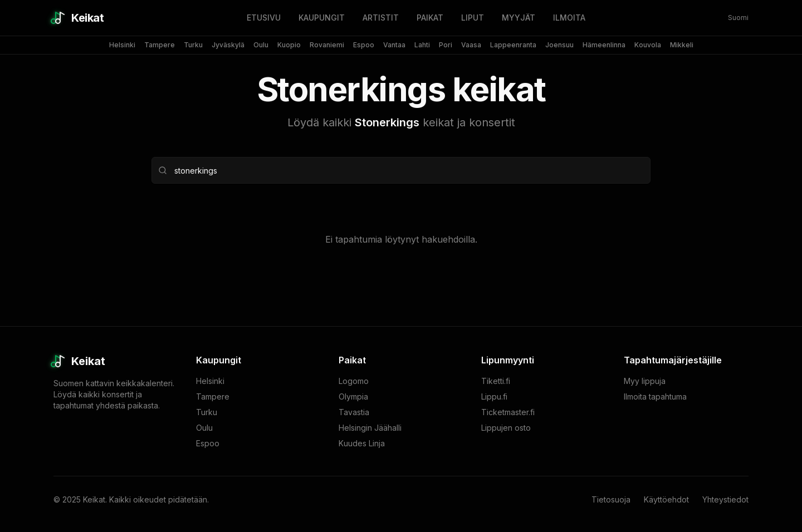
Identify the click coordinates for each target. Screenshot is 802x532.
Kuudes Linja (362, 443)
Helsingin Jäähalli (370, 428)
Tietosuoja (611, 499)
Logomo (354, 381)
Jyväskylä (228, 45)
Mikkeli (682, 45)
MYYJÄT (519, 18)
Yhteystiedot (725, 499)
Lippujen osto (506, 428)
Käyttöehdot (666, 499)
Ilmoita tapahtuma (655, 396)
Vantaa (394, 45)
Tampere (160, 45)
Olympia (353, 396)
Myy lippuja (645, 381)
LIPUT (473, 18)
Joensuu (559, 45)
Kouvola (648, 45)
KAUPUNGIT (322, 18)
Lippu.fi (494, 396)
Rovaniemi (327, 45)
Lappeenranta (513, 45)
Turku (193, 45)
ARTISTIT (381, 18)
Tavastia (354, 412)
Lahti (422, 45)
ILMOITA (569, 18)
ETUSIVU (264, 18)
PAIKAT (430, 18)
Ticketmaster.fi (508, 412)
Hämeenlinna (604, 45)
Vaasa (471, 45)
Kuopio (289, 45)
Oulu (261, 45)
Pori (446, 45)
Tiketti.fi (496, 381)
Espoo (364, 45)
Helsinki (122, 45)
